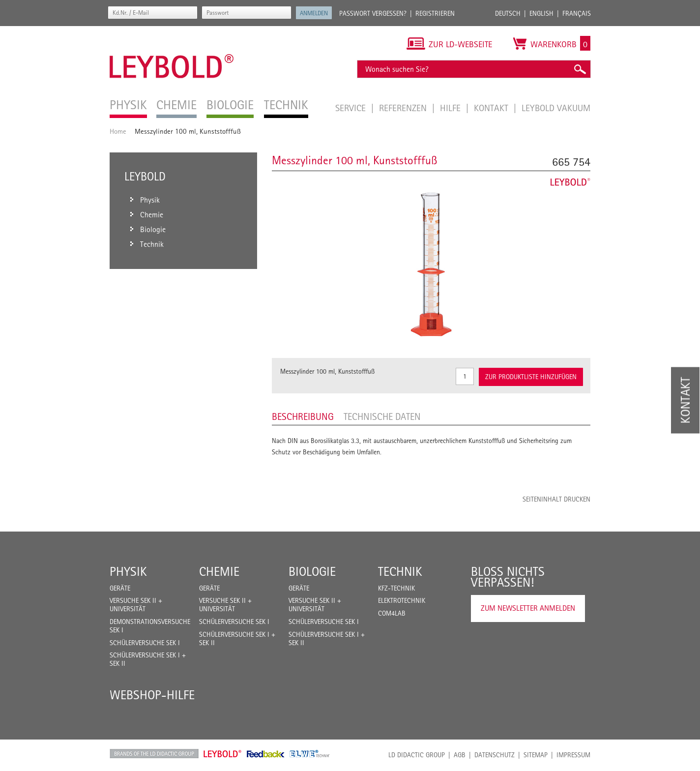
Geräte (120, 588)
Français (577, 13)
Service (352, 108)
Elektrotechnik (402, 600)
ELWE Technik (310, 754)
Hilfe (452, 108)
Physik (128, 571)
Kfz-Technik (396, 588)
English (541, 13)
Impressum (573, 755)
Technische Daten (382, 416)
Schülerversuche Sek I (145, 643)
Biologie (312, 571)
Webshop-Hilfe (152, 695)
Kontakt (492, 108)
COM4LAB (392, 613)
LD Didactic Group (417, 755)
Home (118, 131)
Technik (400, 571)
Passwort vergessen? (373, 13)
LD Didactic (154, 754)
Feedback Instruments (266, 754)
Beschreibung (303, 416)
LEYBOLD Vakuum (556, 108)
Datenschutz (495, 755)
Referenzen (404, 108)
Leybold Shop (223, 754)
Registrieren (435, 13)
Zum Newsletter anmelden (528, 608)
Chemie (219, 571)
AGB (460, 755)
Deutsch (508, 13)
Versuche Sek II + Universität (136, 605)
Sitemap (536, 755)
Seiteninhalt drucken (556, 499)
